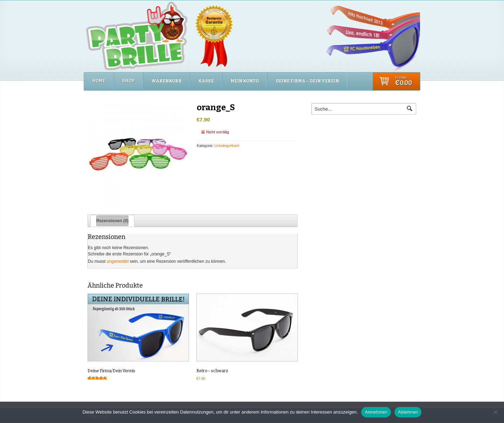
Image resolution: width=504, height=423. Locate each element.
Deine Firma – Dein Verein (307, 81)
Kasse (206, 81)
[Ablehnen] (495, 412)
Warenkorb (166, 81)
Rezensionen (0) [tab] (112, 221)
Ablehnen (408, 412)
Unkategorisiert (227, 146)
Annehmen (376, 412)
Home (99, 81)
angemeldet (118, 261)
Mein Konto (244, 81)
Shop (128, 81)
